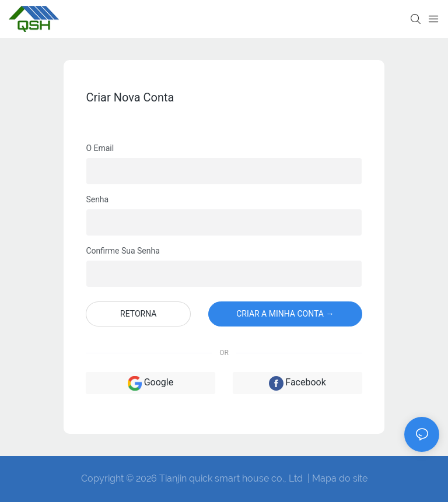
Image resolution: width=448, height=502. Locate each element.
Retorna (138, 314)
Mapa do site (340, 478)
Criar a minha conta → (285, 314)
